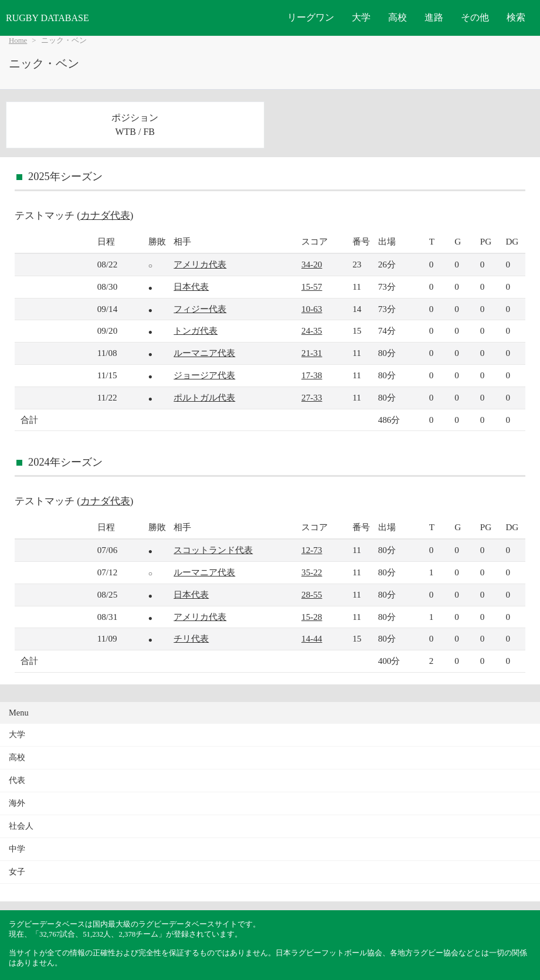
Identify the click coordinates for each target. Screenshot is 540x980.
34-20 (312, 264)
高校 (398, 17)
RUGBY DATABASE (47, 18)
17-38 (312, 375)
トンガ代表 (196, 330)
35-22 (312, 572)
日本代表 (191, 286)
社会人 (21, 826)
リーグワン (311, 17)
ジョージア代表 (204, 375)
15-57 (312, 286)
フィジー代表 (200, 309)
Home (18, 40)
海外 (17, 803)
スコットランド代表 (213, 550)
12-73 (312, 550)
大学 (361, 17)
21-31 (312, 353)
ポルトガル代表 (204, 397)
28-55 (312, 594)
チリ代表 (191, 638)
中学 (17, 849)
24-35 (312, 330)
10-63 (312, 309)
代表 (17, 780)
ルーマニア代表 (204, 353)
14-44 (312, 638)
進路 (434, 17)
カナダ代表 (105, 216)
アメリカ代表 (200, 264)
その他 (475, 17)
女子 (17, 872)
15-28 (312, 617)
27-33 (312, 397)
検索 (516, 17)
